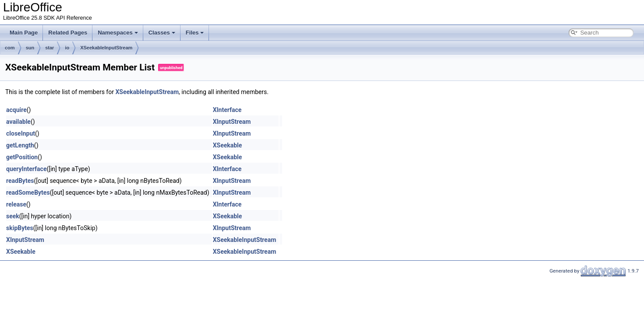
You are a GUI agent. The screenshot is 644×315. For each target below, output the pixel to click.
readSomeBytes (28, 192)
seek (13, 216)
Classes (162, 33)
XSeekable (228, 145)
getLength (20, 145)
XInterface (227, 110)
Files (195, 33)
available (18, 122)
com (10, 48)
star (50, 48)
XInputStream (232, 122)
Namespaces (118, 33)
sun (30, 48)
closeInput (21, 133)
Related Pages (68, 33)
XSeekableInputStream (106, 48)
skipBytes (20, 228)
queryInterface (26, 169)
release (16, 204)
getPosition (22, 157)
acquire (16, 110)
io (67, 48)
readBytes (20, 181)
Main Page (24, 33)
